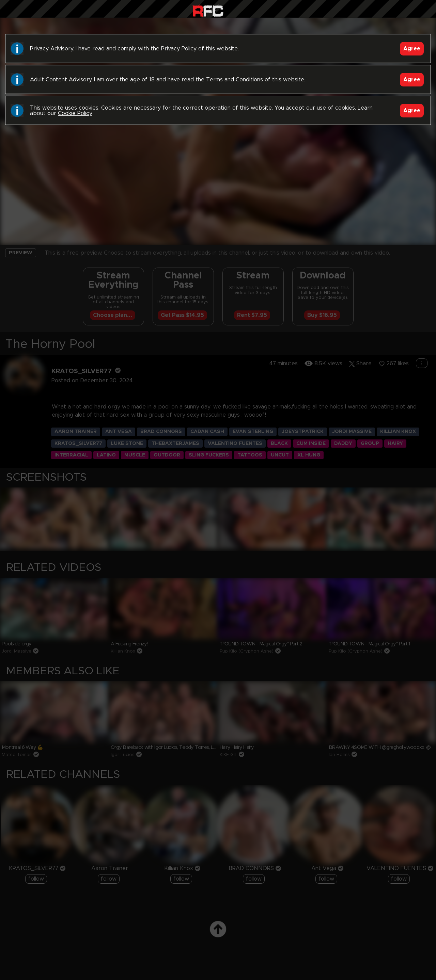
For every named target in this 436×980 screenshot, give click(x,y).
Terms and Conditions (235, 80)
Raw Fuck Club (208, 10)
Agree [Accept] (412, 49)
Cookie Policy (75, 113)
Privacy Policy (179, 49)
